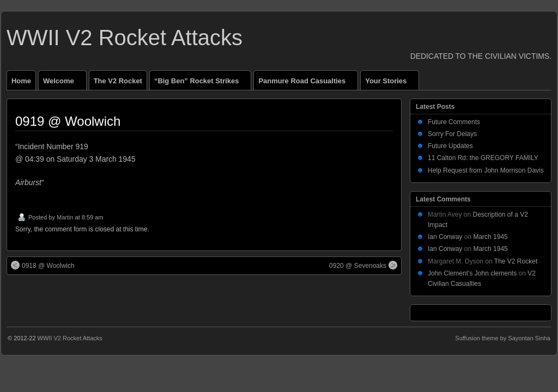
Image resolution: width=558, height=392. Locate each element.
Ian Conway (445, 237)
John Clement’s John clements (472, 273)
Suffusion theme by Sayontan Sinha (503, 338)
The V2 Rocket (118, 81)
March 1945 (490, 237)
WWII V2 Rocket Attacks (125, 38)
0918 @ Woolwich (43, 265)
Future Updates (450, 146)
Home (21, 81)
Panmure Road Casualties (307, 83)
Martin (65, 217)
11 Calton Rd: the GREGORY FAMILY (483, 158)
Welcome (63, 83)
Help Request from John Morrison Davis (486, 170)
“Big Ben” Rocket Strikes (201, 83)
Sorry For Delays (452, 134)
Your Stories (390, 83)
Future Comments (454, 122)
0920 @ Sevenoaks (363, 265)
